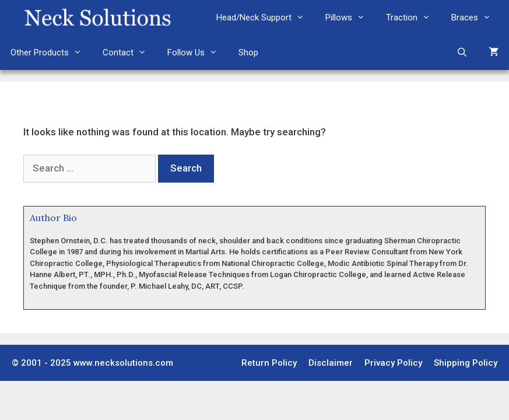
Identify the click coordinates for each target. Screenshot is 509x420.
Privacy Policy (393, 363)
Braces (476, 17)
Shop (248, 52)
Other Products (51, 52)
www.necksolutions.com (123, 363)
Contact (130, 52)
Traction (413, 17)
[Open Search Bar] (462, 52)
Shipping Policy (466, 363)
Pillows (350, 17)
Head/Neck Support (266, 17)
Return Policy (269, 363)
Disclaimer (331, 363)
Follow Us (198, 52)
